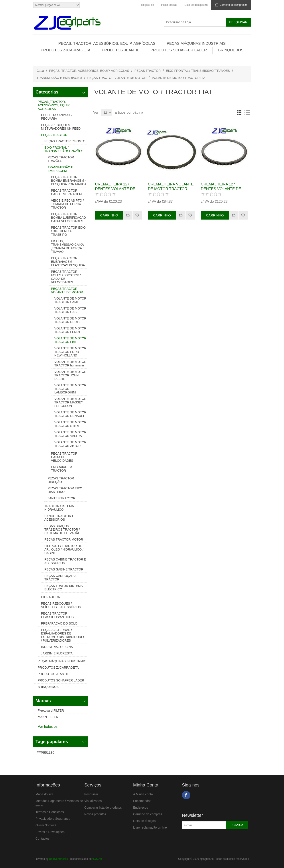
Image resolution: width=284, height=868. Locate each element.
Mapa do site (44, 794)
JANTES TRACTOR (62, 498)
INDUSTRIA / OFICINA (57, 647)
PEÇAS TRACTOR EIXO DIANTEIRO (65, 490)
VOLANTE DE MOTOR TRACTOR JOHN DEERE (70, 375)
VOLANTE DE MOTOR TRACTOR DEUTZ (70, 320)
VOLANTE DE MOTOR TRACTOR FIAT (70, 340)
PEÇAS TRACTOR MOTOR (64, 539)
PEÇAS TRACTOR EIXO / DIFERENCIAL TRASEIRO (68, 231)
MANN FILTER (48, 717)
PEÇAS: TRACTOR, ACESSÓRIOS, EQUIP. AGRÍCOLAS (107, 44)
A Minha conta (143, 794)
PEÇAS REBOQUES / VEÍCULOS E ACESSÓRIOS (61, 605)
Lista (247, 113)
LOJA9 (98, 859)
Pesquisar (91, 794)
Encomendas (142, 801)
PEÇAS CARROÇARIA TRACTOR (60, 578)
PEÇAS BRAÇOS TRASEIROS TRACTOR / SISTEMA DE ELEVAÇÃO (62, 529)
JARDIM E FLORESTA (57, 653)
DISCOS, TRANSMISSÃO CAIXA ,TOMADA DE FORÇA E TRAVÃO (68, 246)
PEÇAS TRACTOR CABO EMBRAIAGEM (66, 192)
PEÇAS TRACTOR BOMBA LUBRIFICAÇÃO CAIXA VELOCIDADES (68, 218)
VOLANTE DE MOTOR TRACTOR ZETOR (70, 444)
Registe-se (147, 5)
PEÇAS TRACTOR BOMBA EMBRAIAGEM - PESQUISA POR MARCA (69, 181)
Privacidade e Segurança (53, 819)
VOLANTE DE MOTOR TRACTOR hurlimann (70, 364)
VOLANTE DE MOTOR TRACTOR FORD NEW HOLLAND (70, 352)
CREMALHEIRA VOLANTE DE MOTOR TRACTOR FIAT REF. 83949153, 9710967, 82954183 (171, 191)
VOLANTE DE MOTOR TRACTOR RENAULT (70, 414)
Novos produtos (95, 814)
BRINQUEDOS (231, 50)
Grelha (239, 113)
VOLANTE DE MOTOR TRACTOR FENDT (70, 330)
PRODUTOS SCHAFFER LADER (179, 50)
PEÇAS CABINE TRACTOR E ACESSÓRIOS (65, 561)
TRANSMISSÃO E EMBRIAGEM (59, 78)
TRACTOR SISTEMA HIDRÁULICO (59, 508)
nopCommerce (59, 859)
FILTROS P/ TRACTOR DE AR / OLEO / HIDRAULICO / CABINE (64, 549)
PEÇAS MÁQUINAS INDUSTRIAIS (196, 44)
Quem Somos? (46, 825)
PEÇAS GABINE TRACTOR (64, 569)
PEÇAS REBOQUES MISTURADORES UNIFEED (61, 127)
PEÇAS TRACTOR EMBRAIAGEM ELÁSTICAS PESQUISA (68, 262)
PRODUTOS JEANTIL (121, 50)
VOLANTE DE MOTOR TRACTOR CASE (70, 310)
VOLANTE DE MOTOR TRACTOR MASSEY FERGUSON (70, 402)
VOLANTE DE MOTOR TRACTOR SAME (70, 300)
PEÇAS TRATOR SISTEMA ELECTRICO (63, 588)
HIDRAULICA (50, 597)
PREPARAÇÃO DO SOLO (59, 623)
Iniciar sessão (169, 5)
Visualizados (93, 801)
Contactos (42, 839)
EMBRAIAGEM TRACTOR (62, 469)
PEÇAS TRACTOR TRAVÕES (61, 159)
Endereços (141, 808)
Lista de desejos (144, 821)
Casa (40, 71)
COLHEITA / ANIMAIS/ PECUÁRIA (57, 117)
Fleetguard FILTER (51, 710)
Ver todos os (48, 727)
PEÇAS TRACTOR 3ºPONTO (65, 141)
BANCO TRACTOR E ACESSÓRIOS (59, 518)
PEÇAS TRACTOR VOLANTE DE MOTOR (117, 78)
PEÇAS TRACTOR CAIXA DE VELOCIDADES (64, 457)
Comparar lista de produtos (103, 808)
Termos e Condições (50, 812)
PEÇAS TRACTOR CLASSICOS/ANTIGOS (57, 615)
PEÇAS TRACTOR (148, 71)
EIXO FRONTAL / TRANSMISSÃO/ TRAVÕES (198, 71)
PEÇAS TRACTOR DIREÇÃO (61, 480)
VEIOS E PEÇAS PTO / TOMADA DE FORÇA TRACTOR (67, 204)
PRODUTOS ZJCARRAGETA (65, 50)
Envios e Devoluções (50, 832)
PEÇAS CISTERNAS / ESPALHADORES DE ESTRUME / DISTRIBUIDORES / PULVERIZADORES (63, 635)
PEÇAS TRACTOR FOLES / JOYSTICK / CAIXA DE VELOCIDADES (66, 277)
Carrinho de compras (148, 814)
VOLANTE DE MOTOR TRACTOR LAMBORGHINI (70, 389)
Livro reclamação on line (150, 827)
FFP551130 (45, 752)
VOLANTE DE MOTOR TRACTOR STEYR (70, 424)
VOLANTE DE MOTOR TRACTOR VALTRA (70, 434)
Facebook (186, 795)
